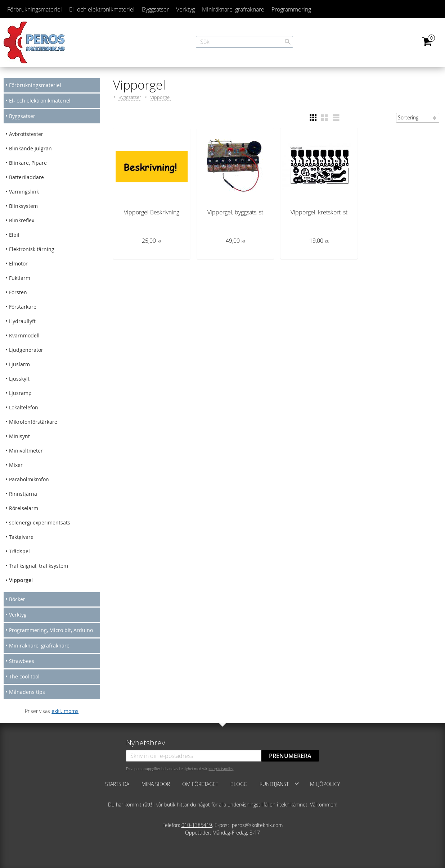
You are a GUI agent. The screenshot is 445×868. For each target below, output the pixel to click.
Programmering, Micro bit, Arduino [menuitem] (51, 630)
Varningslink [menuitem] (24, 192)
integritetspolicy (221, 769)
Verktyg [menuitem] (185, 9)
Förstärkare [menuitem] (23, 307)
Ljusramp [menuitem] (20, 393)
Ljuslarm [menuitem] (19, 364)
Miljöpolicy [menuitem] (325, 784)
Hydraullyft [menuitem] (22, 321)
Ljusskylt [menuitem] (19, 379)
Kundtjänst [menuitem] (274, 784)
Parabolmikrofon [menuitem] (29, 479)
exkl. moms (65, 711)
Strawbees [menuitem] (22, 661)
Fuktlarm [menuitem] (20, 278)
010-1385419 (197, 825)
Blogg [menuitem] (239, 784)
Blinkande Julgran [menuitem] (30, 148)
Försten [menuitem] (18, 292)
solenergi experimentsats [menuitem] (40, 522)
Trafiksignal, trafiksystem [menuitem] (39, 566)
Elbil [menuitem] (14, 235)
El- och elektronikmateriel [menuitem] (102, 9)
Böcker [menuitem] (17, 599)
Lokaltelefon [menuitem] (24, 407)
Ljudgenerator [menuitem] (26, 350)
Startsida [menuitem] (117, 784)
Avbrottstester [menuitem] (26, 134)
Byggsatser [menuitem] (155, 9)
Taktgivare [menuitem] (21, 537)
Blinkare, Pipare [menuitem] (28, 163)
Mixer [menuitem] (16, 465)
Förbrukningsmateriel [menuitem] (35, 9)
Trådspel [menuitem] (19, 551)
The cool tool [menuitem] (24, 676)
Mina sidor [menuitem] (156, 784)
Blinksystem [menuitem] (23, 206)
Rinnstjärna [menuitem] (23, 494)
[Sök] (288, 42)
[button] (313, 118)
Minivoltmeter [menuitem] (26, 451)
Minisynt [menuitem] (19, 436)
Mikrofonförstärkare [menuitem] (33, 422)
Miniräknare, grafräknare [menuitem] (233, 9)
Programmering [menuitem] (291, 9)
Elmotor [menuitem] (18, 263)
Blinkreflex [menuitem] (22, 220)
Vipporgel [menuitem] (21, 580)
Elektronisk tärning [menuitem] (32, 249)
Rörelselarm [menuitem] (24, 508)
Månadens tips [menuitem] (27, 692)
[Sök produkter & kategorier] (244, 42)
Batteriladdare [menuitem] (26, 177)
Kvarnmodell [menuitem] (24, 335)
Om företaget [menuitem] (200, 784)
